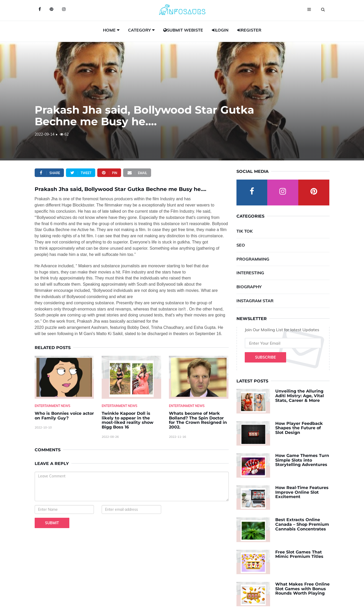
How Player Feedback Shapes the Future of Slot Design (299, 428)
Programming (253, 259)
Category (139, 30)
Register (249, 30)
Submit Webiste (183, 30)
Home (109, 30)
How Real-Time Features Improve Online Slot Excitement (302, 492)
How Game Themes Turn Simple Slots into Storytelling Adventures (302, 460)
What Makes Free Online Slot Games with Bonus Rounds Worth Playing (302, 589)
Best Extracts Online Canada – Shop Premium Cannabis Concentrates (302, 524)
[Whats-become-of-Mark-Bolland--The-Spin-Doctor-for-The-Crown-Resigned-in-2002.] (199, 377)
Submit (52, 523)
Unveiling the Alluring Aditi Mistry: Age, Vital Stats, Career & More (300, 396)
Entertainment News (53, 406)
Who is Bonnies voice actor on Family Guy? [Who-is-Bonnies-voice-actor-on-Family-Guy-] (64, 416)
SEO (241, 245)
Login (220, 30)
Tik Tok (245, 231)
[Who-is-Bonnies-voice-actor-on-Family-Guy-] (64, 377)
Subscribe (265, 357)
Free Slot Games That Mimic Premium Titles (299, 554)
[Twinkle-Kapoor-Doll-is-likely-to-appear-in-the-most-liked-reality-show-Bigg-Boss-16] (131, 377)
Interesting (250, 273)
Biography (249, 287)
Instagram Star (255, 301)
